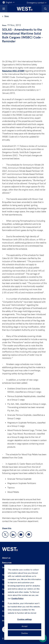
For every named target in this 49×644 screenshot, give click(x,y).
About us (6, 558)
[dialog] (24, 602)
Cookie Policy (17, 598)
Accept (25, 626)
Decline (25, 633)
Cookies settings (24, 619)
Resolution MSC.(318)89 (13, 71)
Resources (7, 563)
